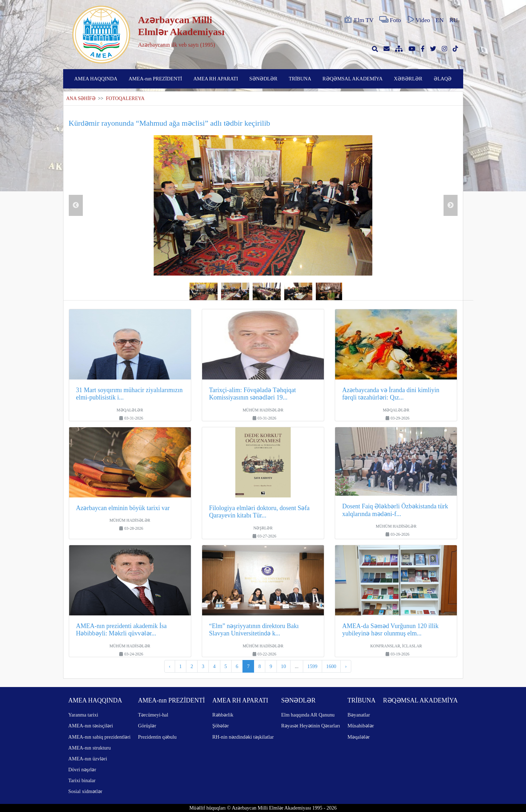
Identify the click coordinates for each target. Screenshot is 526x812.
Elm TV (359, 20)
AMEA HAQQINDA (96, 79)
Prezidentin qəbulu (157, 737)
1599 (312, 666)
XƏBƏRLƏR (408, 79)
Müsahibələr (361, 726)
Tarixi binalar (82, 780)
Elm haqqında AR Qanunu (308, 715)
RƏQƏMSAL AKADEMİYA (352, 79)
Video (418, 20)
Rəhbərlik (223, 715)
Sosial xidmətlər (85, 791)
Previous (76, 205)
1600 (331, 666)
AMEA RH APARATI (216, 79)
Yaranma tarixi (83, 715)
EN (440, 20)
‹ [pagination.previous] (170, 666)
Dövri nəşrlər (82, 770)
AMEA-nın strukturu (90, 748)
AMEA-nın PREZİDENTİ (155, 79)
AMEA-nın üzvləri (88, 759)
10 (284, 666)
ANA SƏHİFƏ (81, 98)
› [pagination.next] (346, 666)
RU (454, 20)
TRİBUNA (300, 79)
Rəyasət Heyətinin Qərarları (311, 726)
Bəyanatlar (359, 715)
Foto (390, 20)
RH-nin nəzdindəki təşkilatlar (243, 737)
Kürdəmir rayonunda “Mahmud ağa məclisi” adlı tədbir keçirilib (169, 123)
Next (451, 205)
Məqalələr (358, 737)
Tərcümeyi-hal (153, 715)
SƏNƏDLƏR (264, 79)
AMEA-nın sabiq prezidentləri (99, 737)
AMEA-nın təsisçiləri (91, 726)
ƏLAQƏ (443, 79)
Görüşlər (147, 726)
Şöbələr (221, 726)
